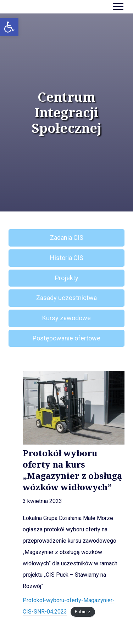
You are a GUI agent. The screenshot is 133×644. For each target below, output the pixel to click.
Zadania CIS (67, 238)
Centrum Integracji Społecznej (66, 113)
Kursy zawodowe (66, 318)
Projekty (67, 278)
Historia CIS (67, 258)
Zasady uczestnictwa (66, 298)
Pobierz (83, 612)
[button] (9, 27)
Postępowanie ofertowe (66, 338)
